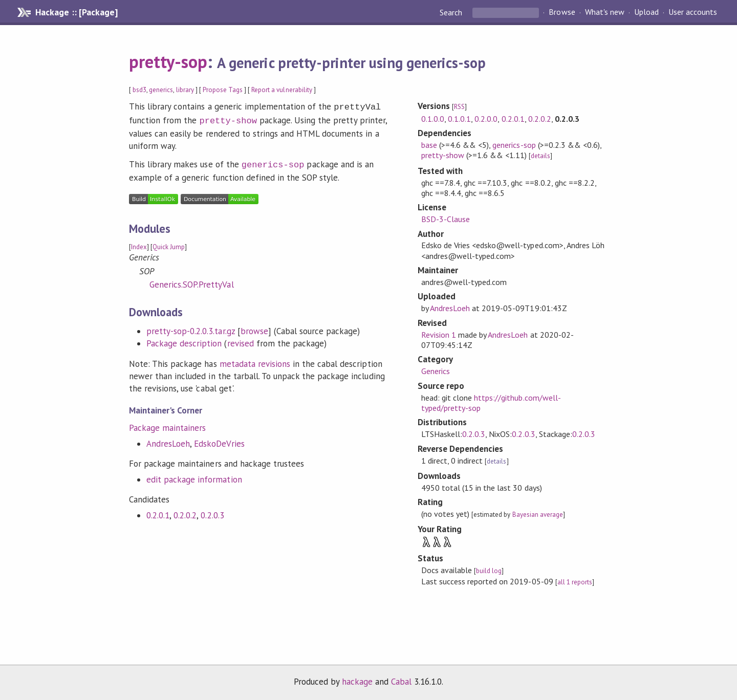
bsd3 (139, 90)
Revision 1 (439, 335)
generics (161, 90)
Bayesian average (538, 515)
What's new (605, 12)
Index (139, 244)
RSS (459, 107)
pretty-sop (168, 61)
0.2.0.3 (212, 512)
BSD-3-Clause (446, 219)
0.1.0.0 (433, 119)
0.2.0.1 (158, 512)
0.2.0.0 (486, 119)
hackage (357, 682)
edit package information (194, 476)
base (429, 145)
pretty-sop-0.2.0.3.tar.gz (191, 328)
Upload (646, 12)
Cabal (401, 682)
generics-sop (273, 162)
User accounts (693, 12)
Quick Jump (169, 244)
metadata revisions (255, 361)
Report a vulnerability (282, 90)
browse (254, 328)
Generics (436, 371)
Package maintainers (167, 425)
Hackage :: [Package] (76, 12)
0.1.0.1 (459, 119)
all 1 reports (575, 582)
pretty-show (228, 119)
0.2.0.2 (185, 512)
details (540, 156)
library (185, 90)
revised (241, 340)
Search (452, 12)
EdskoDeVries (219, 441)
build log (489, 571)
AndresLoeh (168, 441)
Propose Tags (223, 90)
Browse (562, 12)
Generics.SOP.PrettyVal (192, 281)
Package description (184, 340)
